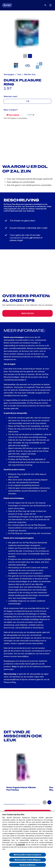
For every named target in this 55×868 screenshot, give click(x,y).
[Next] (30, 56)
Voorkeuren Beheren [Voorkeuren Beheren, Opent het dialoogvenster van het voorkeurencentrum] (28, 865)
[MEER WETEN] (27, 313)
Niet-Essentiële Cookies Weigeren (27, 860)
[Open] (45, 5)
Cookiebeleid (20, 845)
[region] (27, 839)
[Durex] (7, 5)
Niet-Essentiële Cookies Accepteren (28, 855)
